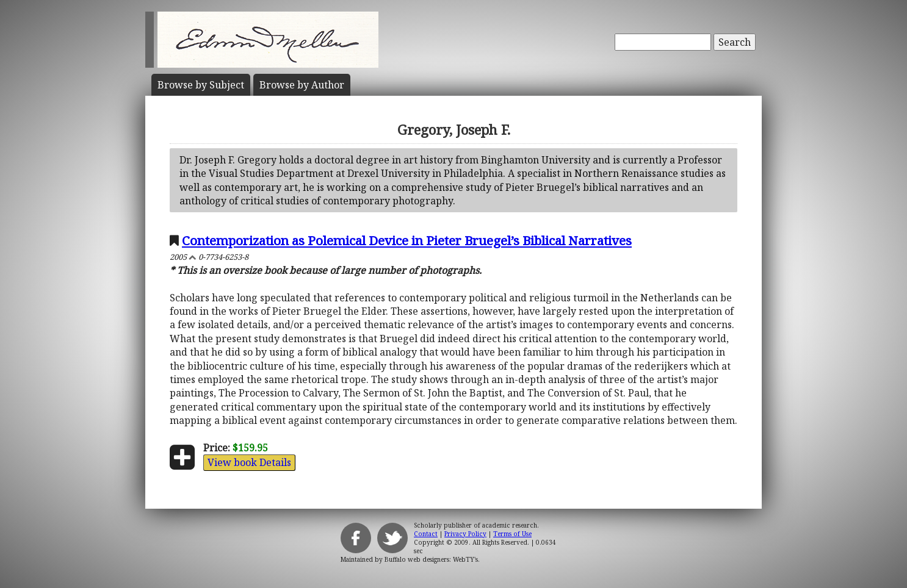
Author (302, 85)
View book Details (249, 462)
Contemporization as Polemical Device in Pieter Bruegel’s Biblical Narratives (407, 240)
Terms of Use (512, 534)
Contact (426, 534)
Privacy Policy (465, 534)
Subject (201, 85)
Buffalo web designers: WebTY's (431, 559)
